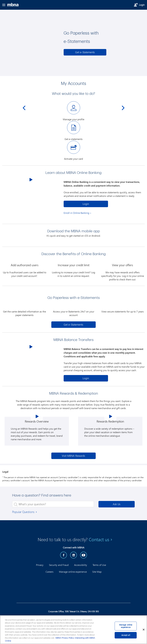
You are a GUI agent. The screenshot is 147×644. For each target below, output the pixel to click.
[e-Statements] (85, 52)
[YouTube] (84, 555)
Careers (50, 572)
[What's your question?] (53, 504)
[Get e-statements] (73, 131)
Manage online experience (73, 572)
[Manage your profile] (73, 111)
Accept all (126, 635)
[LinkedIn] (73, 555)
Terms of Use (99, 565)
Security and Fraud (59, 565)
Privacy (40, 565)
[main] (73, 630)
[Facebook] (63, 555)
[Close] (144, 630)
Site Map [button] (97, 572)
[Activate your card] (73, 151)
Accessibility (81, 565)
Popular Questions (25, 512)
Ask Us (117, 504)
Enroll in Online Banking (76, 213)
